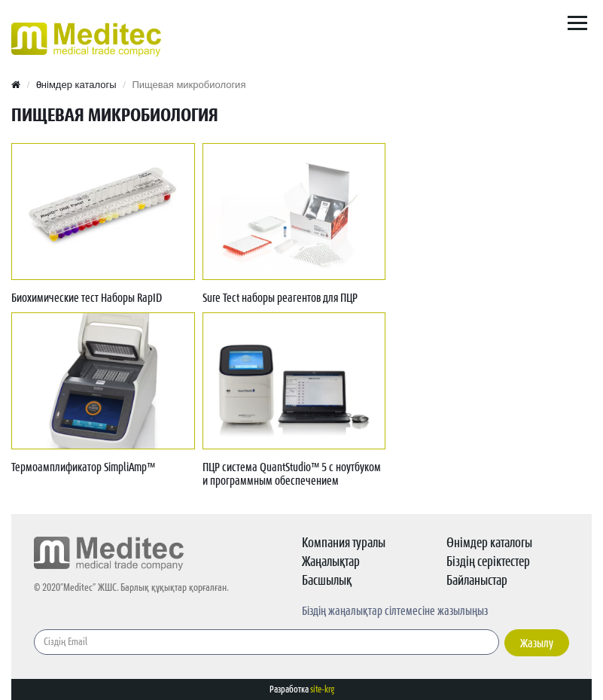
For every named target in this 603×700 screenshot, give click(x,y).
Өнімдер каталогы (76, 85)
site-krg (322, 689)
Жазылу (537, 644)
